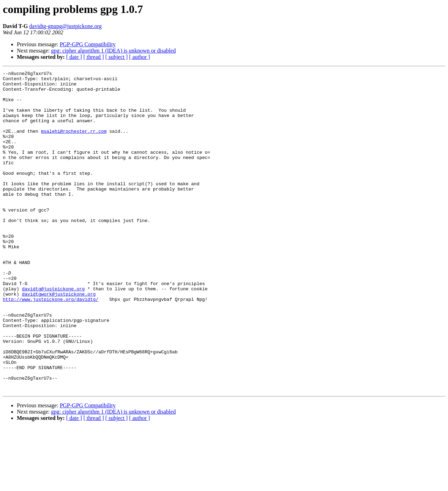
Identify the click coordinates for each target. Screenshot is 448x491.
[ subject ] (117, 57)
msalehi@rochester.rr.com (74, 144)
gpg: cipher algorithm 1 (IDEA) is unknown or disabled (113, 51)
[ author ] (140, 57)
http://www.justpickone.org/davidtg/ (51, 345)
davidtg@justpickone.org (53, 333)
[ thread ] (94, 57)
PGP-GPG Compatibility (88, 44)
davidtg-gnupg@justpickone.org (66, 26)
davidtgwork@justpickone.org (59, 339)
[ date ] (74, 57)
